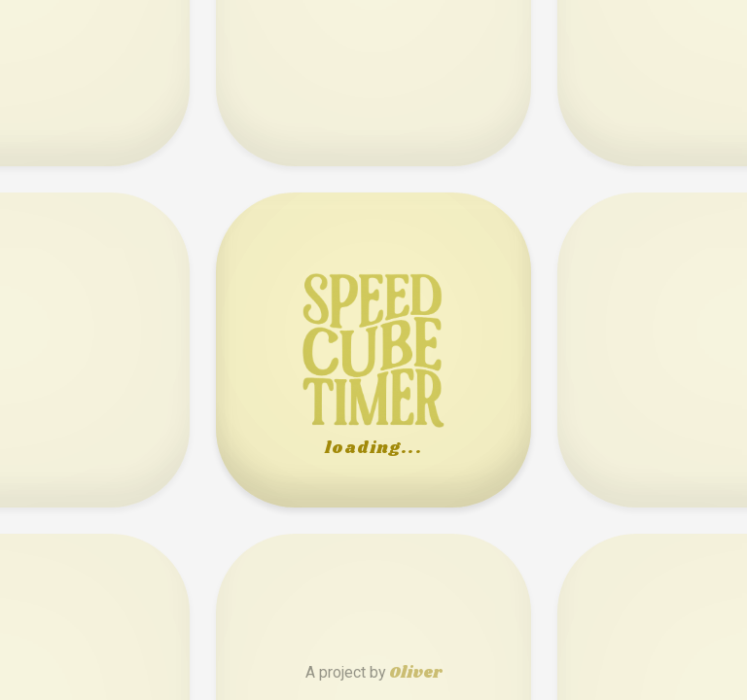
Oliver (415, 673)
